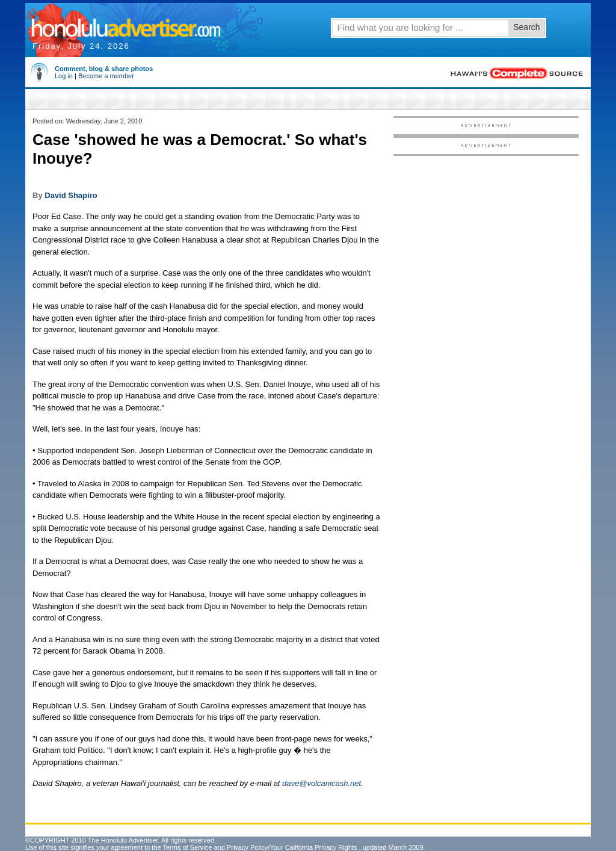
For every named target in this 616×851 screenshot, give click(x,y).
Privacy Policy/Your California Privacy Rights (292, 847)
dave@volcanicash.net (322, 783)
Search (526, 27)
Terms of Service (187, 847)
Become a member (106, 76)
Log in (64, 76)
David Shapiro (71, 195)
